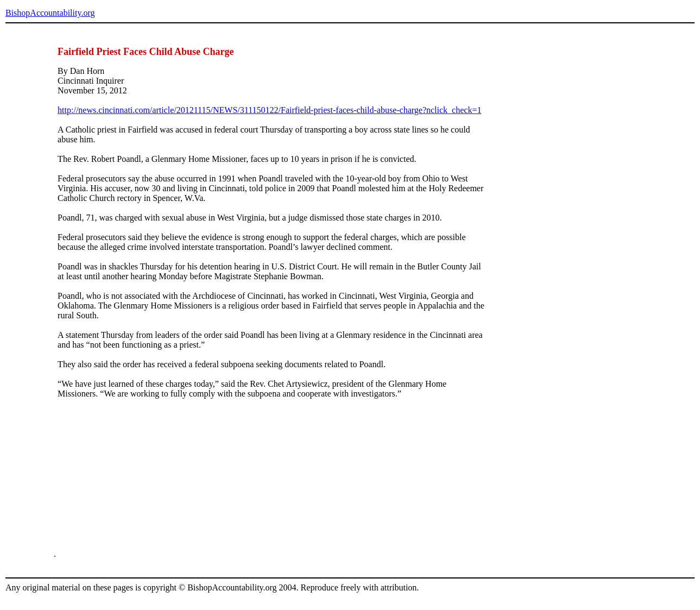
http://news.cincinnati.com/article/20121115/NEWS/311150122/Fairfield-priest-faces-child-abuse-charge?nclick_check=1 (269, 110)
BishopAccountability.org (50, 13)
